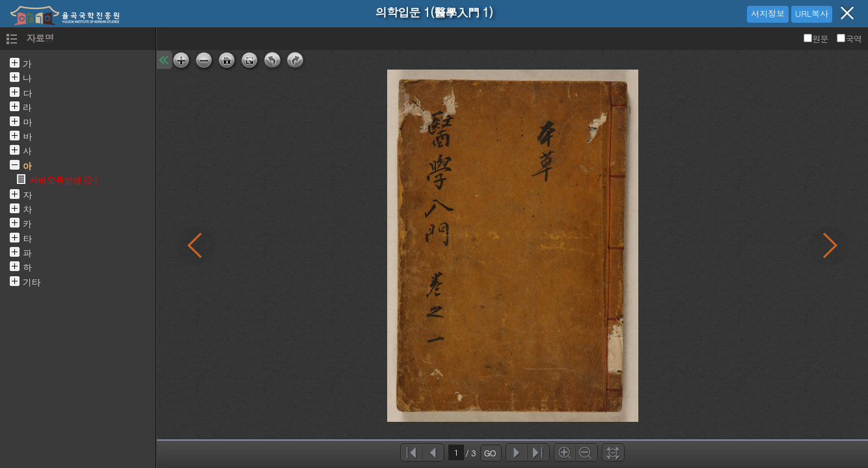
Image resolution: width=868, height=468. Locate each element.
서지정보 (768, 13)
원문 (817, 39)
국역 (849, 39)
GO (490, 453)
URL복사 (812, 13)
